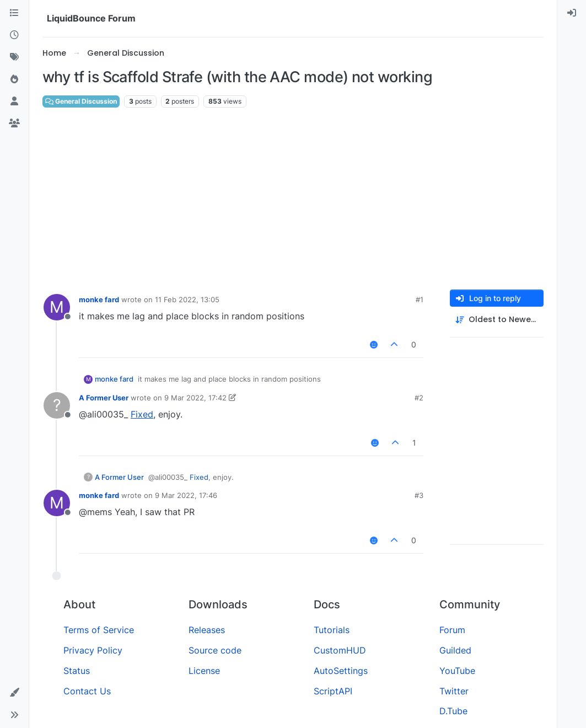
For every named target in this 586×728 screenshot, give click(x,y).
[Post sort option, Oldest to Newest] (497, 320)
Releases (207, 630)
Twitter (454, 691)
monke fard (99, 299)
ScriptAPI (333, 691)
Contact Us (87, 691)
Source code (215, 650)
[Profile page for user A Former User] (57, 405)
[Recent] (14, 35)
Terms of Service (99, 630)
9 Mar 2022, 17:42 (195, 398)
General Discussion (81, 101)
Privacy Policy (93, 650)
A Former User (104, 398)
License (204, 671)
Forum (452, 630)
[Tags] (14, 57)
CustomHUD (340, 650)
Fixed (142, 414)
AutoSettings (341, 671)
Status (77, 671)
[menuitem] (572, 13)
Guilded (455, 650)
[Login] (572, 13)
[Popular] (14, 79)
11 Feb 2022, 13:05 (187, 299)
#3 (419, 495)
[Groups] (14, 124)
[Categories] (14, 13)
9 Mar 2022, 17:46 (186, 495)
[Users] (14, 101)
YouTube (457, 671)
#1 (420, 299)
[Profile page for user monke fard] (57, 307)
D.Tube (453, 711)
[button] (14, 693)
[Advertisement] (293, 199)
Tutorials (332, 630)
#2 (419, 398)
